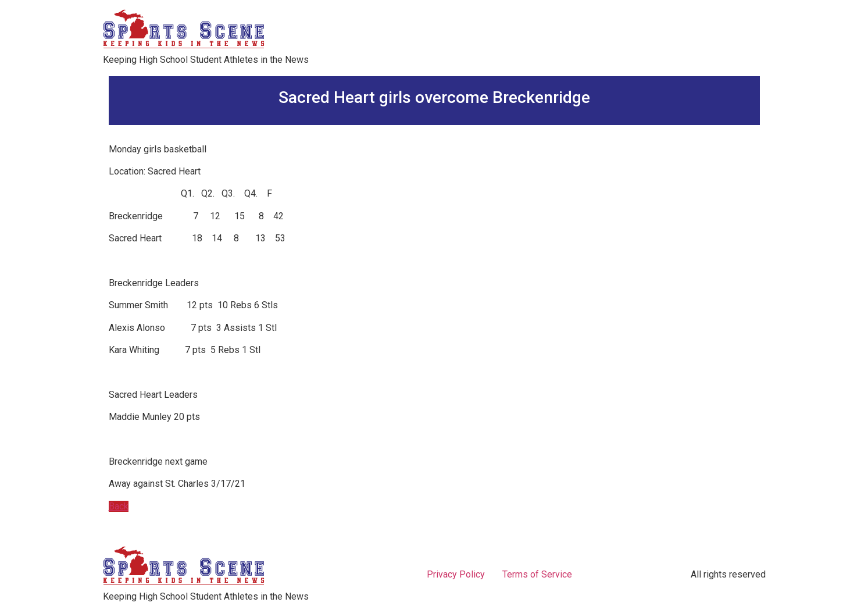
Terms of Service (537, 574)
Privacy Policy (456, 574)
